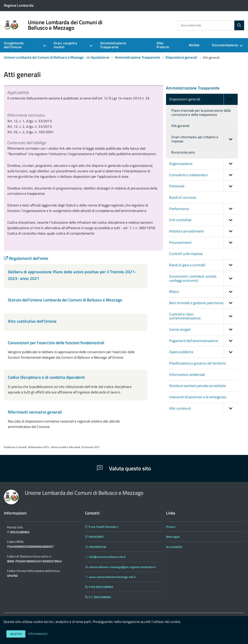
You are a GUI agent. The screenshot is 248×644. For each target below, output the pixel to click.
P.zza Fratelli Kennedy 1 (104, 527)
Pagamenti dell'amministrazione (203, 341)
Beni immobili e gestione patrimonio (203, 303)
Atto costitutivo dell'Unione (32, 321)
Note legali (173, 537)
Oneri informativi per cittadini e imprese (204, 139)
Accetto (16, 634)
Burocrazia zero (183, 152)
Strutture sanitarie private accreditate (197, 386)
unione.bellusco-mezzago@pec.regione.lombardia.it (122, 567)
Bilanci (203, 292)
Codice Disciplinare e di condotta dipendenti (46, 377)
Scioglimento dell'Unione (14, 45)
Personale (203, 186)
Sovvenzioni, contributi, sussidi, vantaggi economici (203, 278)
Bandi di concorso (183, 197)
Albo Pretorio (163, 45)
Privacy (171, 527)
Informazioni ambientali (187, 375)
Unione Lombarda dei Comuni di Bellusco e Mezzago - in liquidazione (57, 57)
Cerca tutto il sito (191, 25)
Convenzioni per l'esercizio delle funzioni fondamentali (56, 343)
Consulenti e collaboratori (203, 175)
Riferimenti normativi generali (35, 412)
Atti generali (180, 126)
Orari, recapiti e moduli (65, 45)
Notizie (194, 45)
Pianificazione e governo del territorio (198, 363)
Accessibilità (174, 547)
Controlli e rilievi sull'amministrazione (203, 316)
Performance (203, 209)
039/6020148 (97, 547)
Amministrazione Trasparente (113, 45)
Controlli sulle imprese (186, 254)
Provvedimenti (203, 243)
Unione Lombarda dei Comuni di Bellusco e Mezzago (65, 25)
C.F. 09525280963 (100, 597)
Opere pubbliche (203, 352)
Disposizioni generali (181, 57)
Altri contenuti (203, 409)
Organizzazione (203, 164)
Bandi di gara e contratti (203, 265)
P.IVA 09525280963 (101, 587)
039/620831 (96, 537)
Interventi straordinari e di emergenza (198, 397)
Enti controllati (203, 220)
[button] (231, 99)
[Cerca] (239, 25)
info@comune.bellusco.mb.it (107, 557)
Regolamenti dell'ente (26, 258)
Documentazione (225, 45)
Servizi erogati (203, 330)
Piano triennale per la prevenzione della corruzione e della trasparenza (201, 113)
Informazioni (38, 634)
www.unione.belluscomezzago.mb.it (112, 577)
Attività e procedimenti (203, 231)
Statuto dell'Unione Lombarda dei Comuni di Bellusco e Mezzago (65, 300)
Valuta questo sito (124, 468)
